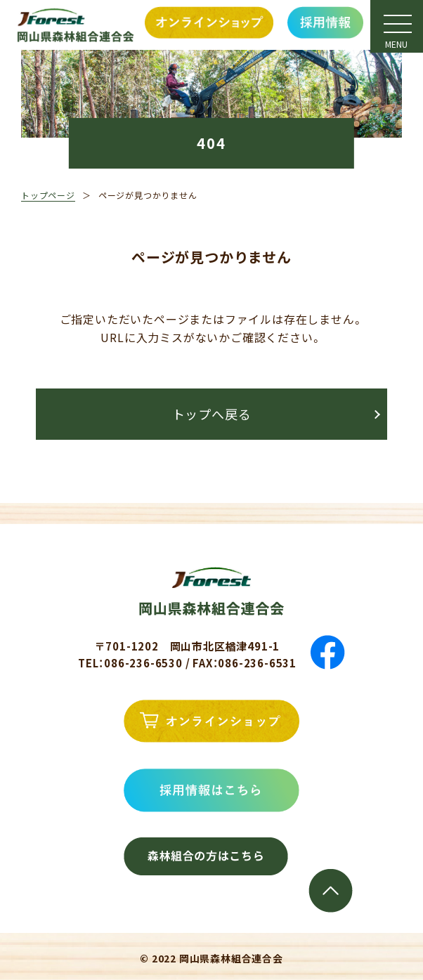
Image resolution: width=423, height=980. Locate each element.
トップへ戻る (212, 414)
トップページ (48, 195)
